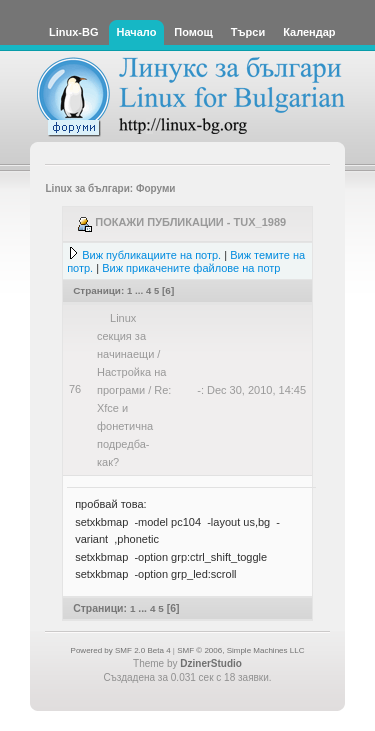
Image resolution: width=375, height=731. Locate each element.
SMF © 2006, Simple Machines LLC (240, 650)
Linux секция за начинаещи (125, 336)
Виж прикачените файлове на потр (191, 268)
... (140, 290)
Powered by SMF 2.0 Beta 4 (121, 650)
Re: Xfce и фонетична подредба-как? (134, 426)
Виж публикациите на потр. (151, 255)
